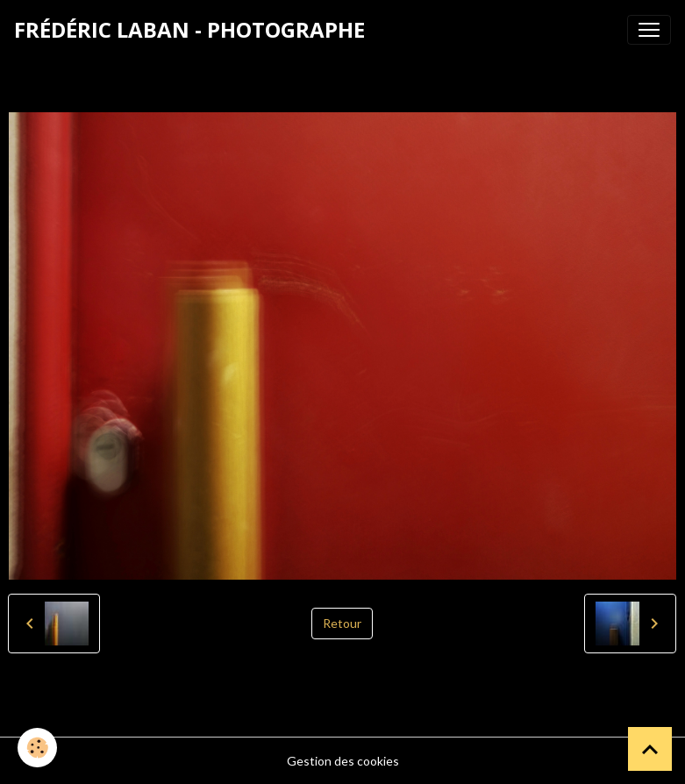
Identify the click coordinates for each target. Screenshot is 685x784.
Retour (342, 623)
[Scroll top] (650, 749)
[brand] (189, 30)
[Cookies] (37, 748)
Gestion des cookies (343, 761)
